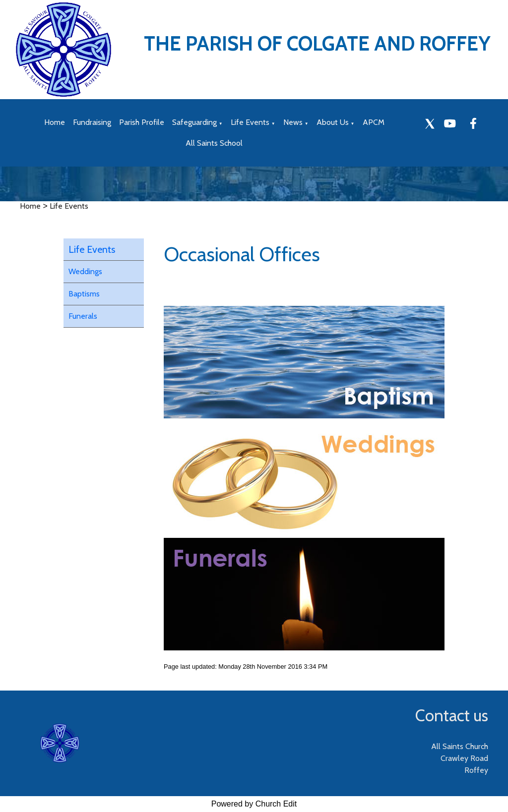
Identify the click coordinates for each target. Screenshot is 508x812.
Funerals (83, 316)
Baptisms (84, 294)
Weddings (85, 271)
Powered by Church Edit (254, 804)
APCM (374, 122)
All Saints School (214, 143)
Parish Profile (142, 122)
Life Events (250, 122)
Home (55, 122)
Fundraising (92, 122)
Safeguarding (194, 122)
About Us (333, 122)
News (293, 122)
